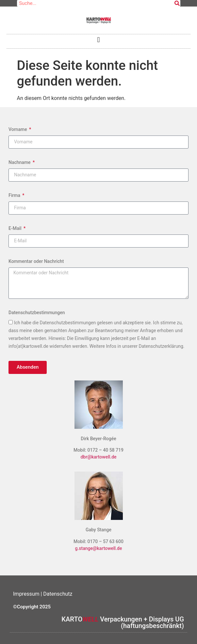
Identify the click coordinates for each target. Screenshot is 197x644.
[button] (98, 40)
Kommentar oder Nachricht (36, 261)
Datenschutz (58, 594)
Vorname (18, 129)
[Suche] (177, 3)
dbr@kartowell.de (98, 457)
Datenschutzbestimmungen (37, 313)
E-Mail (16, 228)
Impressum (27, 594)
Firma (15, 195)
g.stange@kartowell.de (99, 548)
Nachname (20, 162)
